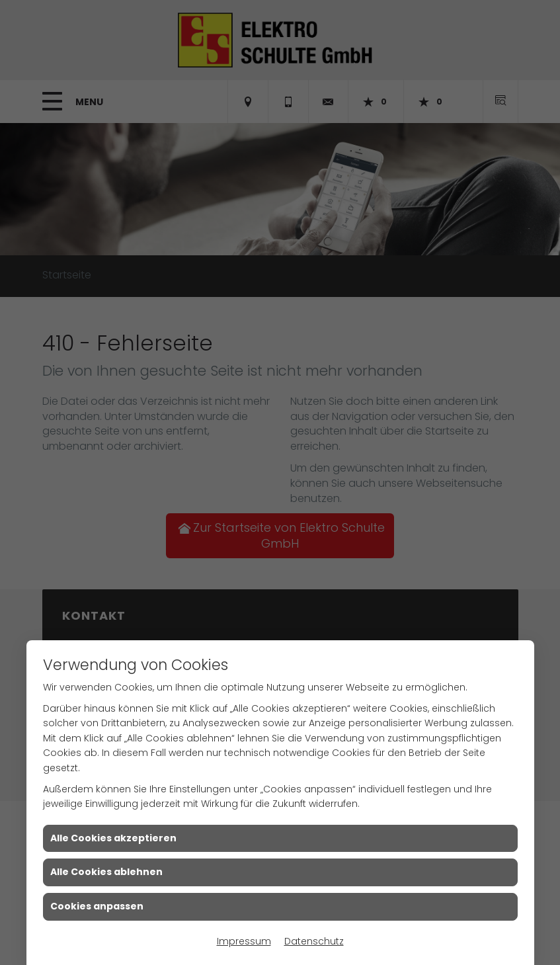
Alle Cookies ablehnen (106, 872)
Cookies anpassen (97, 906)
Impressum (244, 941)
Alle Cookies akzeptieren (113, 838)
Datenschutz (314, 941)
